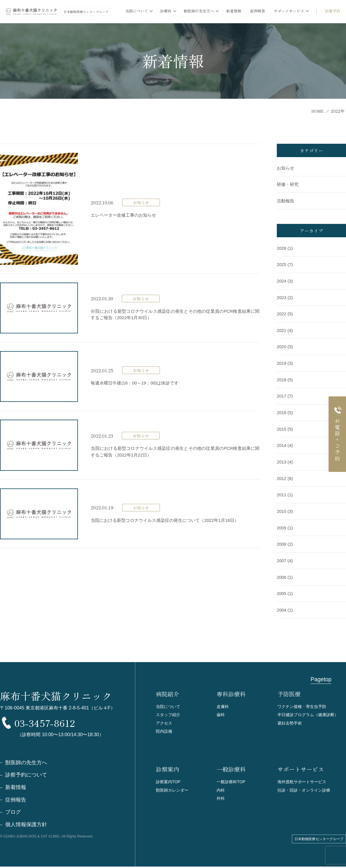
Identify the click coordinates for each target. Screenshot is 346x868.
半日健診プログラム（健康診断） (310, 710)
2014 (282, 443)
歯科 (221, 710)
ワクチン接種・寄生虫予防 (304, 701)
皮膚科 (223, 701)
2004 (282, 605)
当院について (169, 701)
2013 (282, 459)
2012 (282, 475)
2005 (282, 589)
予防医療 (289, 689)
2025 (282, 264)
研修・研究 (288, 184)
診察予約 (333, 11)
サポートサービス (301, 766)
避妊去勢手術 (290, 719)
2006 (282, 573)
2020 (282, 345)
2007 (282, 557)
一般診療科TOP (232, 778)
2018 (282, 378)
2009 (282, 524)
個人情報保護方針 (26, 826)
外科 (221, 796)
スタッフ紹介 (169, 710)
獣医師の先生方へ (26, 764)
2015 (282, 426)
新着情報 (234, 11)
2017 (282, 394)
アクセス (165, 719)
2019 (282, 361)
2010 (282, 508)
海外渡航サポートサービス (304, 778)
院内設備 (165, 728)
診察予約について (26, 776)
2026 (282, 248)
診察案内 (167, 766)
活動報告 (286, 201)
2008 (282, 540)
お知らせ (286, 168)
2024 (282, 280)
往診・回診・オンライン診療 (306, 787)
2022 (282, 313)
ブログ (13, 814)
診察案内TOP (169, 778)
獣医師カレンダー (173, 787)
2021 (282, 329)
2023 (282, 296)
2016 (282, 410)
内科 (221, 787)
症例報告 (258, 11)
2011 (282, 491)
